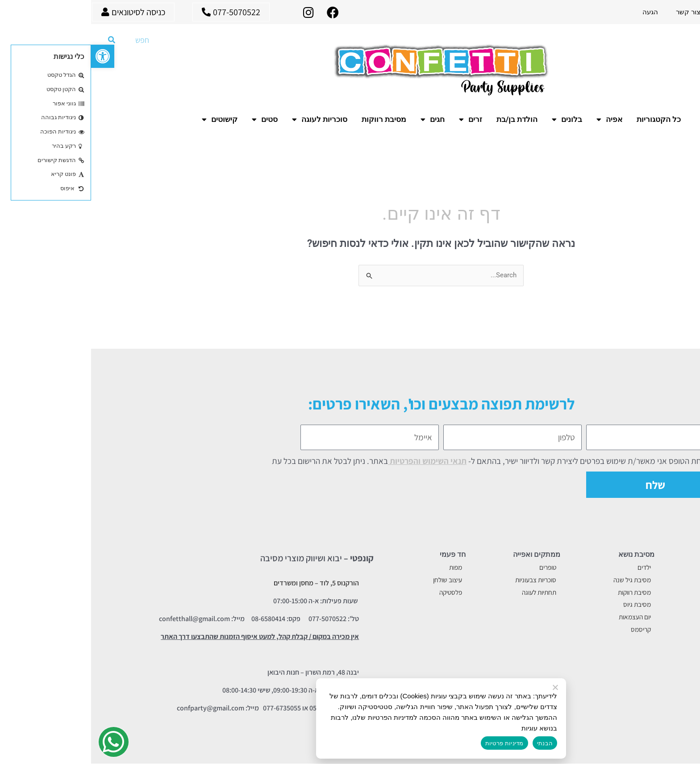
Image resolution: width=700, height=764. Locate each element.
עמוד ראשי (676, 12)
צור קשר (597, 12)
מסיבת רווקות (293, 119)
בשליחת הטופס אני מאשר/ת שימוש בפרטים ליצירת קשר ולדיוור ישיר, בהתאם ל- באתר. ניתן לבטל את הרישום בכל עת (403, 461)
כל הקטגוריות (568, 119)
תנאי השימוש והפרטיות (336, 461)
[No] (465, 688)
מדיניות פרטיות (413, 743)
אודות (635, 12)
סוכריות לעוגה (229, 119)
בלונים (476, 119)
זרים (379, 119)
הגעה (559, 12)
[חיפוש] (21, 40)
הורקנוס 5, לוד (248, 583)
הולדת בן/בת (426, 119)
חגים (342, 119)
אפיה (518, 119)
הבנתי (454, 743)
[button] (12, 56)
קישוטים (129, 119)
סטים (174, 119)
